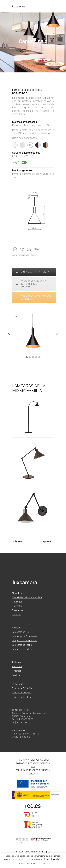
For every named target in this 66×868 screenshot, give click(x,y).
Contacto (17, 615)
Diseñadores (18, 610)
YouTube (16, 675)
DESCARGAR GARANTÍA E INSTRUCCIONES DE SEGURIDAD (31, 284)
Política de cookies (22, 693)
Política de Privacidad (23, 688)
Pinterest (16, 671)
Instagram (17, 662)
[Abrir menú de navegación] (51, 6)
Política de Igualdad (22, 697)
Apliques (16, 628)
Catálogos (17, 602)
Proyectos (17, 606)
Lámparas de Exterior (23, 649)
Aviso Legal (18, 684)
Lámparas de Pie (20, 632)
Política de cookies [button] (28, 863)
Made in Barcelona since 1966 (27, 597)
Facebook (17, 667)
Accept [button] (45, 863)
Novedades (18, 593)
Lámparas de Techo (22, 645)
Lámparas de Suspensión (25, 641)
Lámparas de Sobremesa (25, 636)
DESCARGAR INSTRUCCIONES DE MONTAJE (33, 298)
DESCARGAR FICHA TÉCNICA (33, 272)
